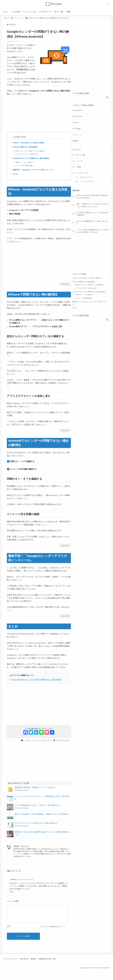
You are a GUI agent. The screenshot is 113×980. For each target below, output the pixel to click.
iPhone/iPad (77, 116)
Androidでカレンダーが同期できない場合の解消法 (34, 158)
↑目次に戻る (65, 284)
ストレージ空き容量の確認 (25, 165)
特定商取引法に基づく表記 (47, 962)
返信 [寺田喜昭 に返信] (13, 892)
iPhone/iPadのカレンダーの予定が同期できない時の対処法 (37, 680)
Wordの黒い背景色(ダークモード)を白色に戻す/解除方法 (92, 214)
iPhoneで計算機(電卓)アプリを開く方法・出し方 (93, 222)
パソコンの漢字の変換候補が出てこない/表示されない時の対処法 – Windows (93, 231)
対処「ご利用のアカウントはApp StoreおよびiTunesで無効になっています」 (93, 205)
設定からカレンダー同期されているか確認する (32, 151)
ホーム (6, 12)
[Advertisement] (39, 114)
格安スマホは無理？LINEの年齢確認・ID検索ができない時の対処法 (41, 814)
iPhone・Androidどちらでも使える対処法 (31, 143)
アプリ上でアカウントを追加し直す (28, 154)
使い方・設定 (59, 12)
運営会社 (34, 962)
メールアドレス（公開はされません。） (51, 930)
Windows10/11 (78, 110)
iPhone (59, 740)
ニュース (79, 161)
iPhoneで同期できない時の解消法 (27, 147)
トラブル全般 (15, 12)
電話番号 (75, 141)
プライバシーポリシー (10, 962)
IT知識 (68, 12)
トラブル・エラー (30, 740)
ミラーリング (77, 135)
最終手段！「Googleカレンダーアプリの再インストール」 (37, 170)
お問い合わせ (24, 962)
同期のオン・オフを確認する (25, 162)
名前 (8, 930)
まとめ (16, 174)
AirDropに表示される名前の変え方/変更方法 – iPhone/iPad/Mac (93, 197)
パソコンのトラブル (29, 12)
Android (66, 740)
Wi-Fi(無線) (76, 129)
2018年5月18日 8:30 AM (26, 879)
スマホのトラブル (45, 12)
